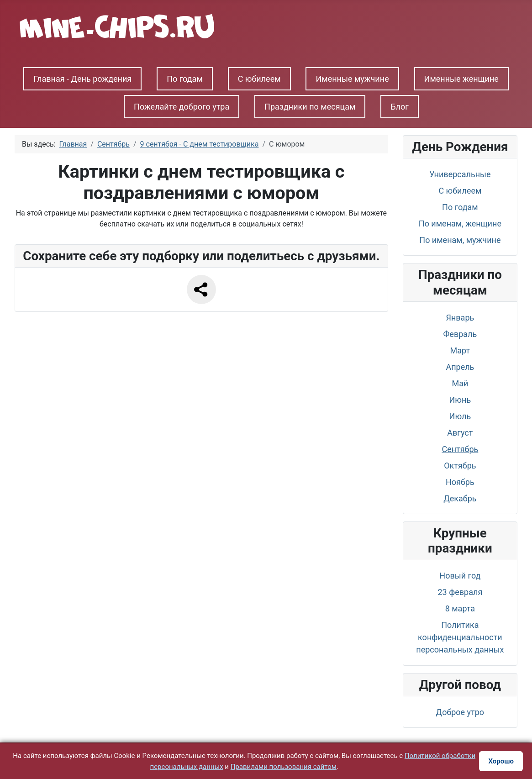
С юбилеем (259, 79)
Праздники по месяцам (310, 107)
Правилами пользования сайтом (284, 767)
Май (460, 383)
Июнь (460, 400)
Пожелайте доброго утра (182, 107)
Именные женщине (461, 79)
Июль (460, 416)
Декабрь (460, 498)
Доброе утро (460, 712)
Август (460, 433)
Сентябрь (460, 449)
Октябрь (460, 466)
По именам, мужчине (460, 240)
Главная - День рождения (82, 79)
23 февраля (460, 592)
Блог (400, 107)
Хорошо (501, 761)
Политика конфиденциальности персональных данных (460, 637)
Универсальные (460, 174)
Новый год (460, 576)
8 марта (460, 608)
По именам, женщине (460, 224)
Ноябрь (460, 482)
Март (460, 350)
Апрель (460, 367)
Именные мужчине (352, 79)
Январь (460, 318)
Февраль (460, 334)
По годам (185, 79)
